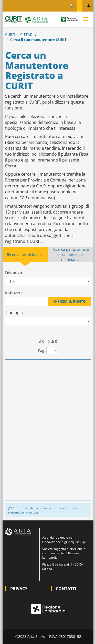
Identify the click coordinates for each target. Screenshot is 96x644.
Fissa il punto (70, 301)
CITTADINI (29, 34)
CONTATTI (66, 589)
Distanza (14, 273)
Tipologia (14, 313)
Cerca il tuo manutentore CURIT (38, 40)
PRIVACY (19, 589)
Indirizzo (13, 293)
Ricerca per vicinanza (25, 254)
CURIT (10, 34)
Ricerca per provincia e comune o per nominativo (71, 254)
